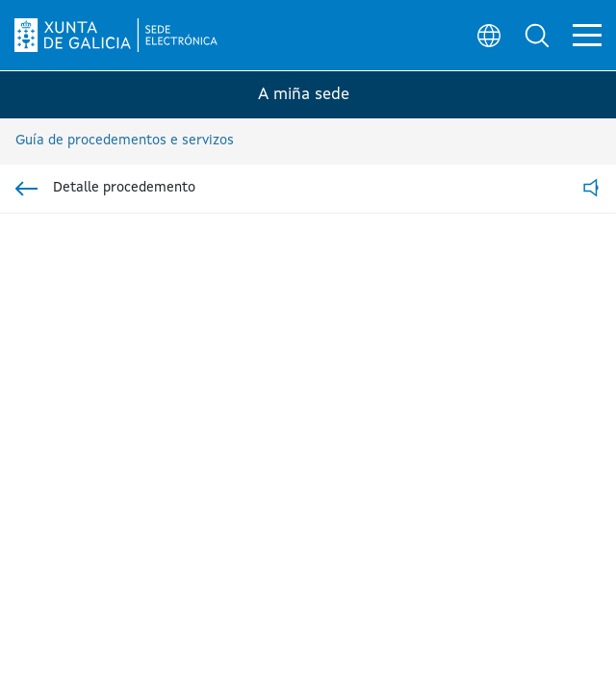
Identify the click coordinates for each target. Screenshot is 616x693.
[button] (535, 35)
